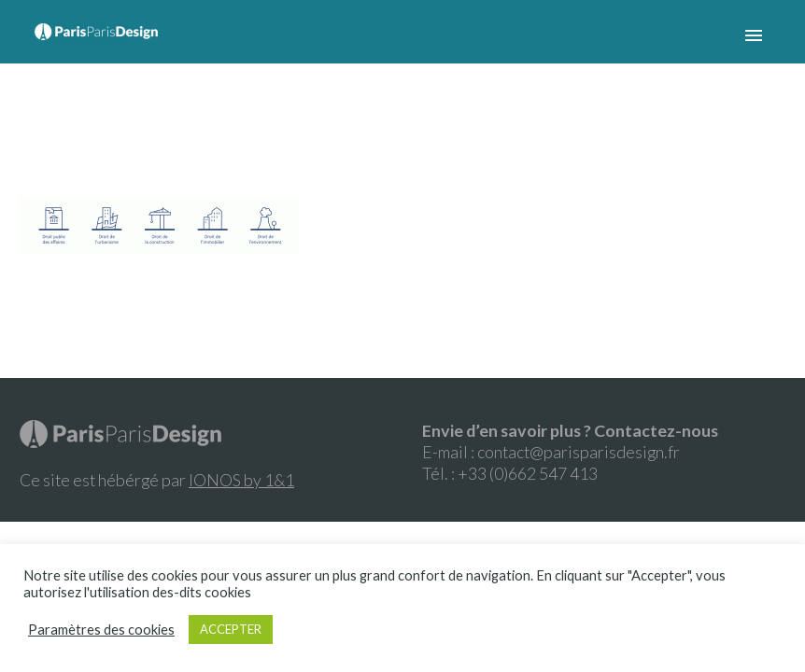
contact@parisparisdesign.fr (579, 452)
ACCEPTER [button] (231, 629)
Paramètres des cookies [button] (101, 630)
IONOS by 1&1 (241, 480)
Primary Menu (754, 35)
